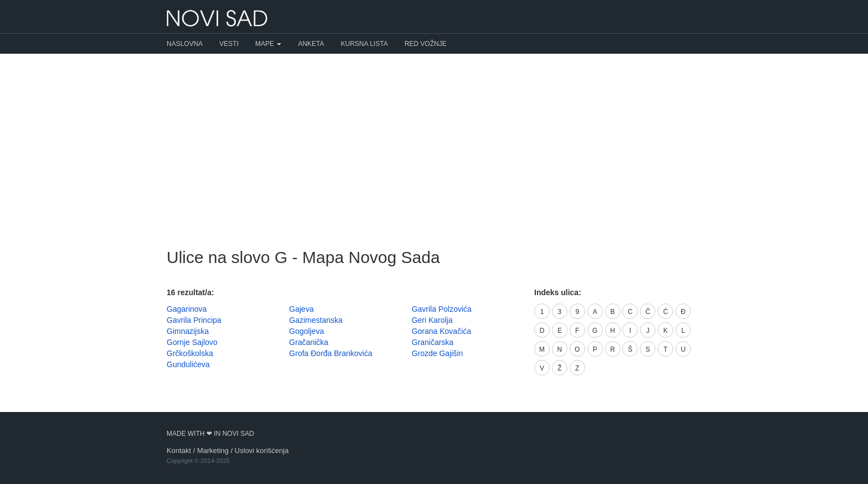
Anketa (311, 44)
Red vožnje (426, 44)
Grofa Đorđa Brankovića (330, 353)
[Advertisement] (434, 142)
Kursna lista (365, 44)
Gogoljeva (306, 331)
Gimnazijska (188, 331)
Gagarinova (187, 309)
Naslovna (185, 44)
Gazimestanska (316, 320)
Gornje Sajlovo (192, 342)
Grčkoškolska (190, 353)
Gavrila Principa (194, 320)
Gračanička (309, 342)
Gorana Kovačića (441, 331)
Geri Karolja (432, 320)
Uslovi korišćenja (262, 450)
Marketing (213, 450)
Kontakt (179, 450)
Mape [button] (268, 44)
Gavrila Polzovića (442, 309)
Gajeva (301, 309)
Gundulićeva (188, 364)
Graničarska (433, 342)
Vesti (229, 44)
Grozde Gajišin (438, 353)
